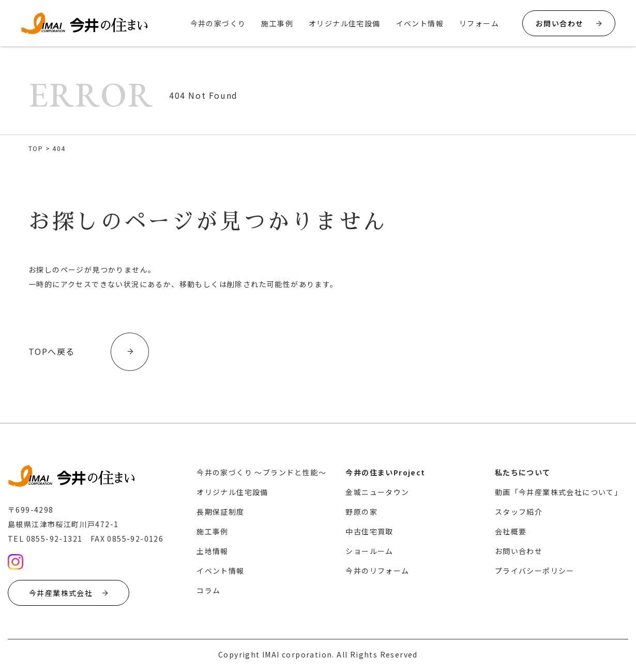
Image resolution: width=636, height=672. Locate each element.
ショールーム (369, 551)
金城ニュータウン (377, 492)
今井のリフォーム (377, 571)
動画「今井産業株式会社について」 (558, 492)
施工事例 (277, 23)
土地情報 (213, 551)
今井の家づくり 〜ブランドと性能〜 (261, 472)
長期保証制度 (220, 512)
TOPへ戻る (51, 352)
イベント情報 (420, 23)
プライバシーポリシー (535, 571)
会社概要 (511, 531)
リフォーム (479, 23)
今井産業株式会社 (69, 593)
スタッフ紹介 (519, 512)
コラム (208, 590)
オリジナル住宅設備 (345, 23)
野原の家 (361, 512)
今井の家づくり (218, 23)
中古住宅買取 (369, 531)
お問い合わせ (569, 23)
